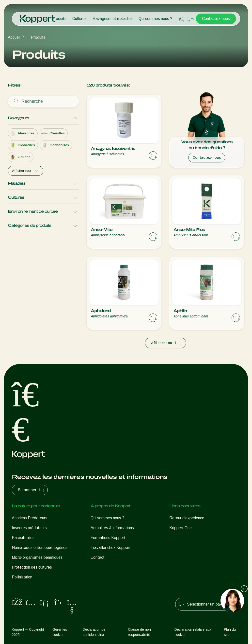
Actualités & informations (112, 528)
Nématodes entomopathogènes (40, 548)
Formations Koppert (108, 538)
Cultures (79, 19)
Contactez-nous (216, 19)
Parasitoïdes (23, 538)
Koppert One (181, 528)
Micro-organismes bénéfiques (37, 557)
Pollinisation (22, 577)
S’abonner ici (32, 490)
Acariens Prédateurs (30, 518)
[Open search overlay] (182, 19)
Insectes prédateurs (29, 528)
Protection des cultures (32, 567)
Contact (98, 557)
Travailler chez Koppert (111, 548)
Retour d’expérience (187, 518)
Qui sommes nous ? (155, 19)
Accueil (14, 37)
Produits (59, 19)
